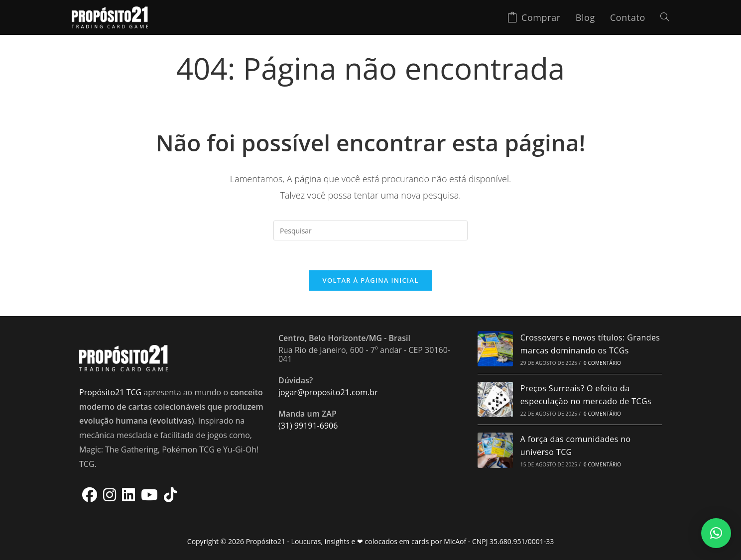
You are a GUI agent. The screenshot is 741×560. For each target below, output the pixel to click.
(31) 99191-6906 (308, 426)
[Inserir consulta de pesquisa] (370, 230)
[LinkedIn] (128, 495)
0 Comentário (602, 363)
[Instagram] (110, 495)
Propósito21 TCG (110, 393)
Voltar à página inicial (370, 281)
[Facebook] (90, 495)
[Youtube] (149, 495)
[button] (716, 533)
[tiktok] (170, 495)
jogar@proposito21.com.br (328, 393)
